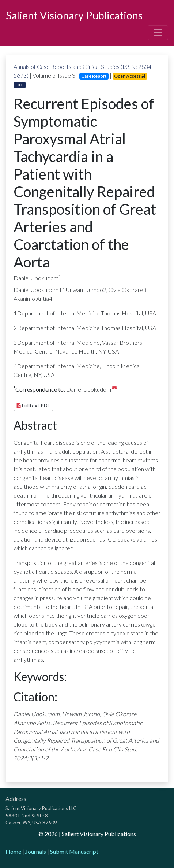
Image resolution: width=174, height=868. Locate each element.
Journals (36, 851)
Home (13, 851)
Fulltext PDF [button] (33, 405)
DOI (20, 85)
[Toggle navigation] (158, 33)
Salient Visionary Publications (74, 15)
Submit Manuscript (74, 851)
